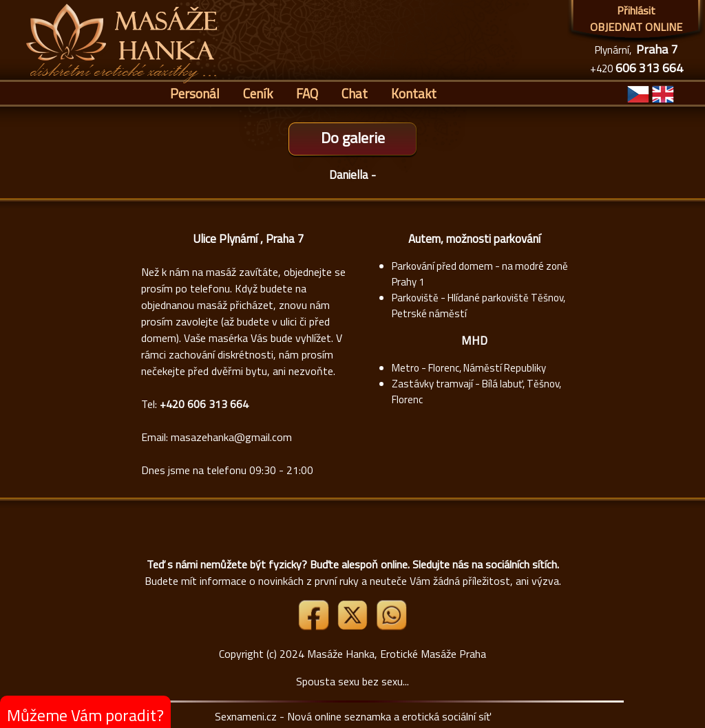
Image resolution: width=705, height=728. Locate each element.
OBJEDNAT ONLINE (636, 27)
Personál (195, 93)
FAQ (307, 93)
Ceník (258, 93)
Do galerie (353, 138)
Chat (355, 93)
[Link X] (354, 626)
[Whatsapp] (391, 626)
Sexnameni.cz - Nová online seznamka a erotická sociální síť (353, 716)
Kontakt (414, 93)
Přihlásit (636, 10)
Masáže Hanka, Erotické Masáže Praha (397, 654)
